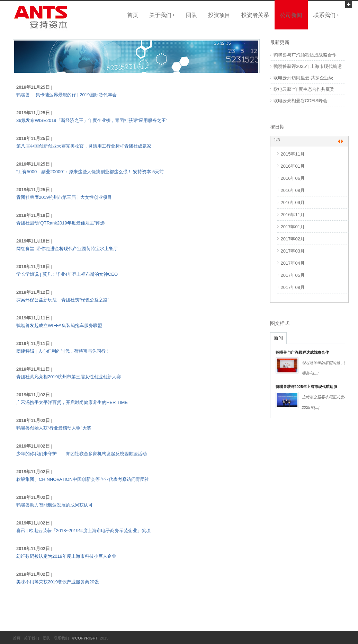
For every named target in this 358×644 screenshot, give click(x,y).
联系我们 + (326, 15)
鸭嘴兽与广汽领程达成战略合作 (305, 55)
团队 (191, 15)
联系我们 (61, 638)
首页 (133, 15)
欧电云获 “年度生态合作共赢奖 (304, 89)
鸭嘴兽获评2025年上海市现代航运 (308, 66)
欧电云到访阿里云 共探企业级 (303, 78)
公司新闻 (291, 15)
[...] (316, 373)
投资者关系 (255, 15)
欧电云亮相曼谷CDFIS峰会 (301, 101)
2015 (103, 638)
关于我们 (32, 638)
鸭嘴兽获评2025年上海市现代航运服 (306, 387)
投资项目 (219, 15)
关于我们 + (162, 15)
